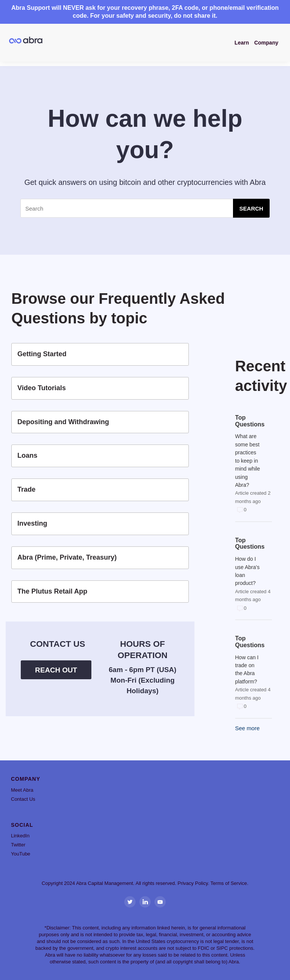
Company (266, 43)
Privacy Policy (193, 883)
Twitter (18, 845)
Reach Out (56, 670)
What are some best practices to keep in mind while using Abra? (248, 461)
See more (248, 728)
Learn (242, 43)
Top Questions (248, 421)
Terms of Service (229, 883)
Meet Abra (22, 790)
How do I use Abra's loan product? (248, 571)
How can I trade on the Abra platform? (247, 669)
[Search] (145, 208)
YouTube (21, 854)
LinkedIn (20, 836)
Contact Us (23, 799)
